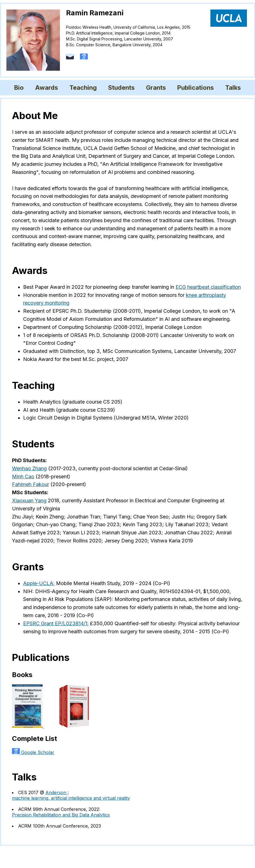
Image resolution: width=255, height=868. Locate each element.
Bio (19, 88)
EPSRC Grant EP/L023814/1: (56, 623)
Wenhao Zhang (29, 468)
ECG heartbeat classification (208, 287)
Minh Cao (23, 477)
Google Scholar (33, 752)
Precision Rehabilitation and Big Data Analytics (61, 815)
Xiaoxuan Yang (29, 500)
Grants (156, 88)
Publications (195, 88)
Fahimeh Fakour (31, 484)
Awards (47, 88)
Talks (233, 88)
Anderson (57, 792)
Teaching (83, 88)
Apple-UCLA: (39, 583)
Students (121, 88)
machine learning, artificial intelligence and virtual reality (71, 798)
